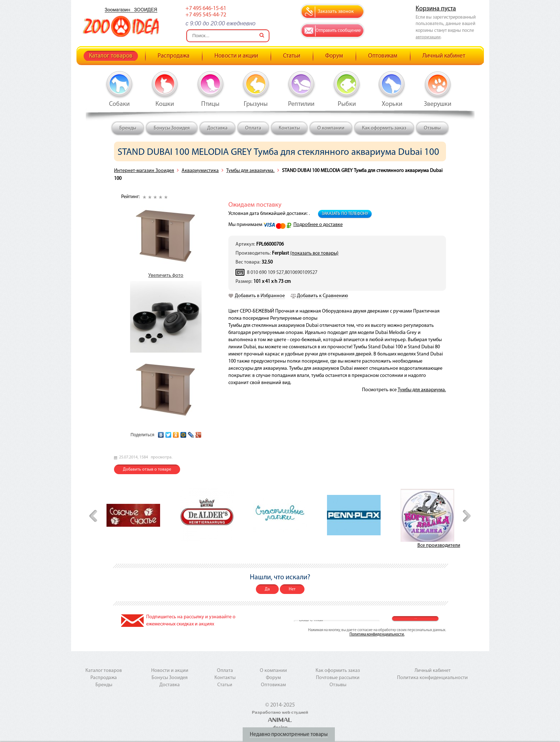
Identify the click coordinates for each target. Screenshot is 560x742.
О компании (331, 128)
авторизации (428, 37)
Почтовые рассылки (338, 678)
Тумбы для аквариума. (250, 171)
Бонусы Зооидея (172, 128)
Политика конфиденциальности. (377, 635)
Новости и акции (236, 56)
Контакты (289, 128)
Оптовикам (383, 56)
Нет (292, 589)
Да (267, 589)
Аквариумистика (200, 171)
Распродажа (174, 56)
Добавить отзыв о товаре (147, 470)
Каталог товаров (111, 56)
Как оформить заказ (384, 128)
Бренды (128, 128)
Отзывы (432, 128)
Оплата (253, 128)
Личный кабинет (444, 56)
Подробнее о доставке (318, 225)
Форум (334, 56)
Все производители (439, 546)
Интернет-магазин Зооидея (144, 171)
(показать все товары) (314, 253)
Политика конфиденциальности (432, 678)
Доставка (217, 128)
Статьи (292, 56)
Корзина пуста (436, 9)
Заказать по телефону (345, 214)
